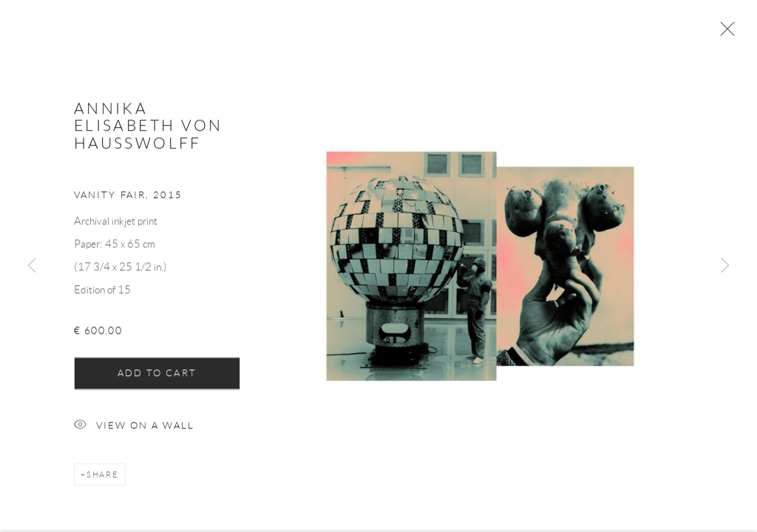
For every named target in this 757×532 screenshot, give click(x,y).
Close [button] (724, 33)
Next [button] (725, 266)
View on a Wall (134, 430)
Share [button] (103, 478)
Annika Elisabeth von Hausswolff (149, 129)
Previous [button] (32, 266)
